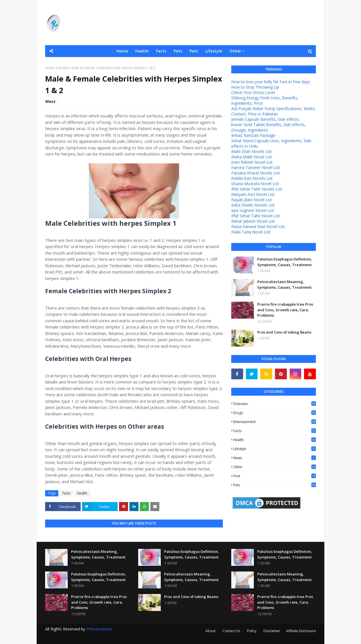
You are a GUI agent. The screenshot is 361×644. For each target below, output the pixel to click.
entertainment (275, 422)
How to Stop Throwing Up (255, 87)
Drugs (275, 413)
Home (50, 68)
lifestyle (275, 449)
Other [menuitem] (235, 51)
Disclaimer (272, 631)
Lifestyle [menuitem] (214, 51)
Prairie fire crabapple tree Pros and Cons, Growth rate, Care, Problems (285, 310)
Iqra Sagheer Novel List (253, 210)
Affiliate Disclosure (301, 631)
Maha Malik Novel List (252, 157)
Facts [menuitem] (161, 51)
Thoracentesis (99, 629)
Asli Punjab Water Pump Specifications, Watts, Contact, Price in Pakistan (273, 111)
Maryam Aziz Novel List (253, 194)
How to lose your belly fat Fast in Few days (271, 82)
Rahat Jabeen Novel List (253, 221)
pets (275, 485)
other (275, 467)
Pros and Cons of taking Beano (284, 332)
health (63, 68)
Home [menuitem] (122, 51)
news (275, 458)
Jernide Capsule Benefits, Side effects (265, 119)
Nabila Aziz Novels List (252, 178)
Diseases (275, 404)
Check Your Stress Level (253, 92)
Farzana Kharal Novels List (256, 173)
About (211, 631)
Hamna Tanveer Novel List (256, 167)
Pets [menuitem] (178, 51)
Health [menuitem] (142, 51)
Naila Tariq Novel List (251, 232)
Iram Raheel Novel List (252, 162)
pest (275, 476)
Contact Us (231, 631)
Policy (252, 631)
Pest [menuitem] (194, 51)
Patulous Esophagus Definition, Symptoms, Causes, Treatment (285, 262)
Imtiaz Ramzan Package (253, 135)
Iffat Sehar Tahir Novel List (256, 216)
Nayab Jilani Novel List (252, 200)
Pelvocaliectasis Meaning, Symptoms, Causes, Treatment (284, 284)
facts (66, 493)
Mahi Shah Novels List (252, 151)
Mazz (50, 101)
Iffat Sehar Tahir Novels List (257, 189)
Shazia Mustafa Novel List (255, 184)
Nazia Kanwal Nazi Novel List (258, 226)
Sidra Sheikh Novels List (253, 205)
